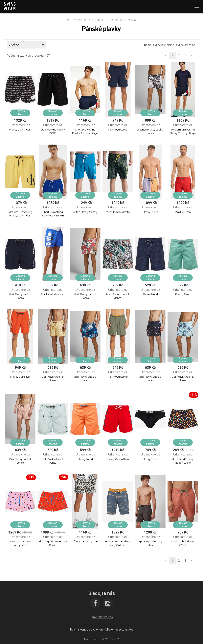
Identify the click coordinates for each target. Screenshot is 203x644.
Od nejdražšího (186, 45)
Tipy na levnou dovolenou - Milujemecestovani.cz (101, 630)
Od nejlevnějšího (164, 45)
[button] (103, 617)
